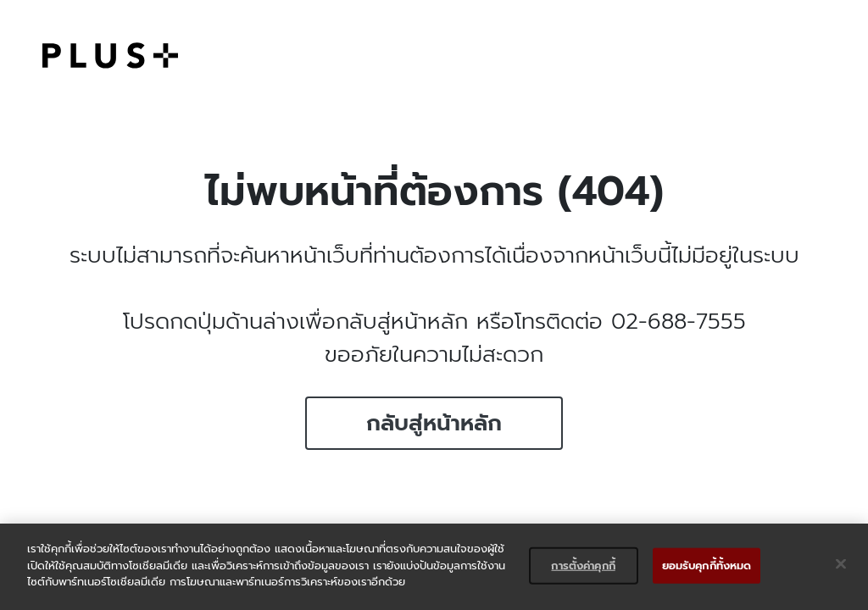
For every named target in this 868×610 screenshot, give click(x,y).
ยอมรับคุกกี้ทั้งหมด (707, 566)
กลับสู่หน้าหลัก (434, 423)
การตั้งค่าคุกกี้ (583, 566)
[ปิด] (841, 564)
